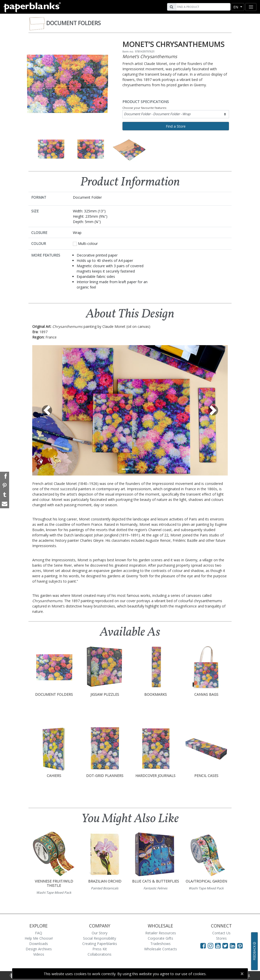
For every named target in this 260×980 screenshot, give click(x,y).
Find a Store (176, 126)
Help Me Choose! (39, 938)
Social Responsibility (100, 938)
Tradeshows (160, 944)
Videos (39, 954)
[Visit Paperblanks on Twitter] (226, 945)
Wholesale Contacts (161, 949)
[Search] (203, 7)
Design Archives (39, 949)
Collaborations (100, 954)
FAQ (39, 933)
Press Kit (100, 949)
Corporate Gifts (160, 938)
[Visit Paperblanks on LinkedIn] (233, 945)
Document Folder (157, 114)
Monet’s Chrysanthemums (150, 56)
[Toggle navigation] (251, 7)
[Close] (242, 974)
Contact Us (221, 933)
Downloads (39, 944)
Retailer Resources (161, 933)
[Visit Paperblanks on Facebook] (203, 945)
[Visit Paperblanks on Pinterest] (240, 945)
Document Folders (74, 23)
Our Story (100, 933)
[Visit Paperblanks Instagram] (210, 945)
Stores (221, 938)
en (236, 7)
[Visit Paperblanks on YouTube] (219, 945)
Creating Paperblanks (100, 944)
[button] (47, 410)
